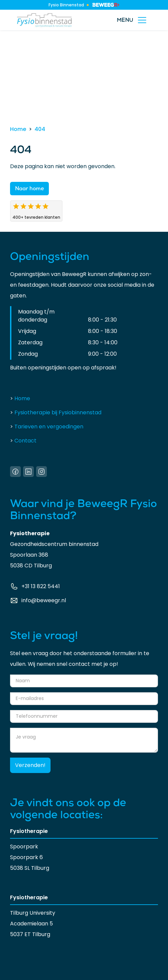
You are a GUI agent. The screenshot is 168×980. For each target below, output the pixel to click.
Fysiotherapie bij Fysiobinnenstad (56, 412)
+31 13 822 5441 (41, 586)
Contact (23, 441)
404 (40, 129)
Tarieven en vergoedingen (47, 427)
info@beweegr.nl (44, 600)
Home (18, 129)
